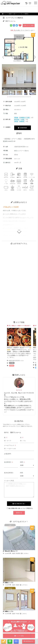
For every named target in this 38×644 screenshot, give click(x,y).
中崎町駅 (22, 121)
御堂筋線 (17, 119)
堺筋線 (16, 117)
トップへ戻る (19, 636)
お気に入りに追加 (29, 26)
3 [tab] (22, 370)
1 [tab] (16, 370)
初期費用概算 (23, 128)
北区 (14, 14)
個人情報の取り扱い (19, 504)
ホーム (4, 14)
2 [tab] (19, 370)
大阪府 (10, 14)
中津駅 (23, 119)
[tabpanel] (19, 346)
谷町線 (16, 121)
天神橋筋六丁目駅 (25, 117)
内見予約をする (29, 641)
